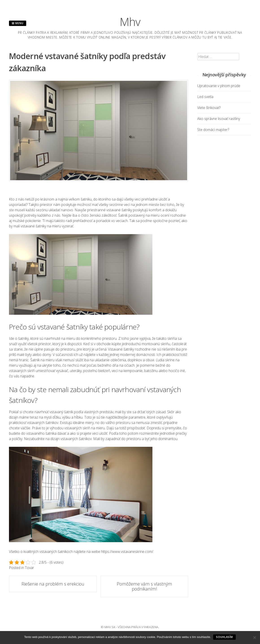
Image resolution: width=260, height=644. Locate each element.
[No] (254, 638)
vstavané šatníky (119, 210)
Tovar (29, 568)
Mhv (130, 22)
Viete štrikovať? (209, 108)
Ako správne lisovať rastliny (219, 119)
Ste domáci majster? (213, 130)
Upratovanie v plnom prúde (219, 86)
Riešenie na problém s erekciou (53, 584)
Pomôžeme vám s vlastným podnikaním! (144, 586)
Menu (18, 23)
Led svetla (205, 97)
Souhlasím (224, 637)
